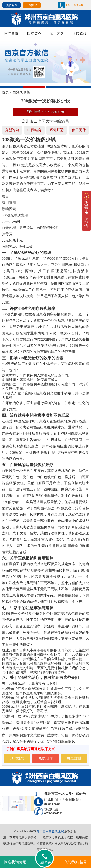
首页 (5, 92)
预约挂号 (17, 758)
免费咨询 (12, 5)
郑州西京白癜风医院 (50, 831)
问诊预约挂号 (76, 862)
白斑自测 (74, 758)
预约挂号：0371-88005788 (46, 112)
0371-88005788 (75, 5)
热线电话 (46, 758)
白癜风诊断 (21, 92)
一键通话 (32, 5)
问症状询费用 (15, 862)
